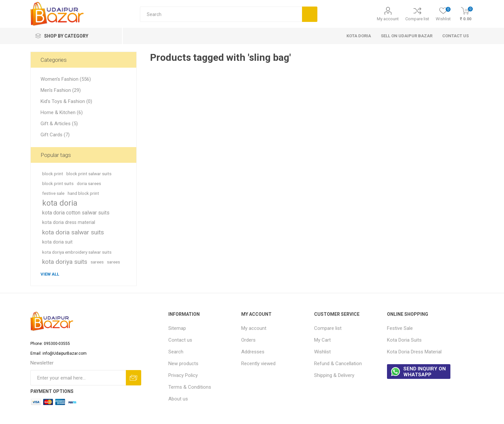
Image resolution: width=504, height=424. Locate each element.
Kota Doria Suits (404, 340)
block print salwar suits (89, 174)
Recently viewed (258, 364)
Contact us (180, 340)
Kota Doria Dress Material (414, 352)
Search (176, 352)
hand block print (83, 193)
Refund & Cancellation (338, 364)
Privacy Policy (183, 375)
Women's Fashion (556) (66, 79)
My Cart (322, 340)
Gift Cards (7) (55, 135)
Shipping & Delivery (334, 375)
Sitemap (177, 328)
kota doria (60, 203)
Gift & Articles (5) (59, 124)
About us (178, 399)
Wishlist (322, 352)
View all (50, 274)
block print (53, 174)
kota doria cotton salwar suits (76, 213)
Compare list (417, 19)
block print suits (58, 183)
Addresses (253, 352)
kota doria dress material (69, 222)
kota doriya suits (65, 262)
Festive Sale (400, 328)
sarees (97, 262)
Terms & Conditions (190, 387)
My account (388, 19)
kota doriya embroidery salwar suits (77, 252)
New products (183, 364)
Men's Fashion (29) (61, 90)
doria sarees (89, 183)
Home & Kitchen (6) (62, 112)
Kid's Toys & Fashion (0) (66, 101)
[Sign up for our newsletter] (78, 378)
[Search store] (221, 14)
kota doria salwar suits (73, 232)
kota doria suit (57, 242)
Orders (248, 340)
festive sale (53, 193)
